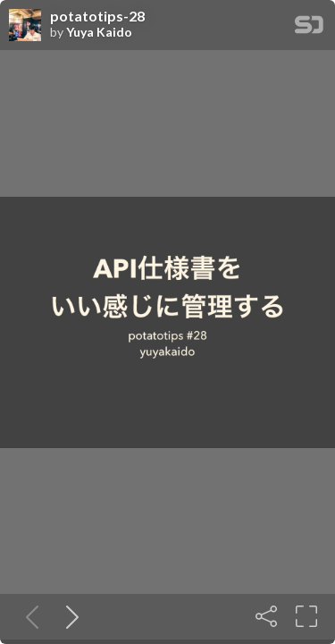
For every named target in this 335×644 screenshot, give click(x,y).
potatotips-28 (97, 16)
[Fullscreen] (306, 616)
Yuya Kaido (99, 32)
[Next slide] (69, 616)
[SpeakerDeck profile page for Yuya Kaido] (25, 26)
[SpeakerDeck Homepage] (309, 28)
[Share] (266, 616)
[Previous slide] (29, 616)
